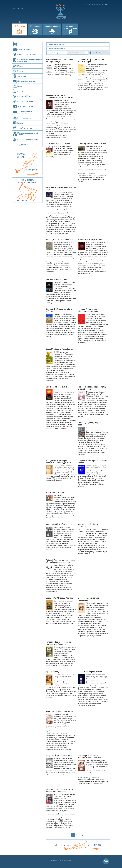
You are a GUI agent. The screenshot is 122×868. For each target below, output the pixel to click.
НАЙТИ (96, 53)
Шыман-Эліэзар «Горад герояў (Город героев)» (59, 61)
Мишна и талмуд (25, 49)
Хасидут (21, 71)
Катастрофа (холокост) (28, 140)
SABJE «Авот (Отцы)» (55, 492)
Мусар (20, 66)
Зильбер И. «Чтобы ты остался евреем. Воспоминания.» (59, 790)
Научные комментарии (27, 81)
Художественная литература (25, 112)
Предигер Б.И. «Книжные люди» (92, 143)
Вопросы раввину (52, 26)
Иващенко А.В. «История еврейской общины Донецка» (59, 462)
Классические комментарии (29, 54)
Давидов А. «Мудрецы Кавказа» (60, 598)
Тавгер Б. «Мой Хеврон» (56, 279)
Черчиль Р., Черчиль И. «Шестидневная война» (88, 310)
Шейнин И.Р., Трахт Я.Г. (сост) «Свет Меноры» (91, 61)
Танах (20, 44)
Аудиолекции (23, 145)
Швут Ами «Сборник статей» (90, 672)
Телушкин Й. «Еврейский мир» (59, 756)
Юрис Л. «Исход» (53, 672)
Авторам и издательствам (70, 27)
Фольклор (22, 76)
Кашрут (21, 91)
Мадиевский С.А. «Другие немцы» (61, 524)
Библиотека (20, 26)
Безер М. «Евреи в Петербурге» (59, 349)
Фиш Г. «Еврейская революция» (60, 712)
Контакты (106, 5)
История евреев (24, 118)
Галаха (20, 123)
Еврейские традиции (26, 101)
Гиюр (20, 86)
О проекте (96, 5)
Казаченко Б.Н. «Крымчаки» (90, 240)
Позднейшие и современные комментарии (30, 60)
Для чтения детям (25, 106)
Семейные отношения (27, 128)
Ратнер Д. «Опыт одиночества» (60, 240)
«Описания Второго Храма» (58, 143)
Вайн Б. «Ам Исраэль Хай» (57, 387)
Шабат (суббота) (24, 96)
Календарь (35, 26)
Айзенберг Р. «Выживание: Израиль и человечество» (89, 757)
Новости (87, 5)
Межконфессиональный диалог (28, 134)
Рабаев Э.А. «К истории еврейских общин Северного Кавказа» (61, 561)
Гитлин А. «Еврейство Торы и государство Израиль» (58, 643)
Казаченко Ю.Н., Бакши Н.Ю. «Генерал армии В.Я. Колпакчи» (59, 96)
